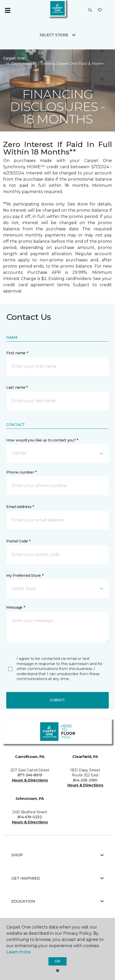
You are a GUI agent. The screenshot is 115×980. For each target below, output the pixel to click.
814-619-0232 (30, 817)
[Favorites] (100, 10)
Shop (58, 855)
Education (58, 901)
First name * (17, 353)
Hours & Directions (30, 780)
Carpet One (14, 58)
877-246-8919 (30, 775)
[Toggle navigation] (8, 10)
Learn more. (19, 952)
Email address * (20, 507)
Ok (57, 961)
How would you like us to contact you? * (42, 440)
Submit (58, 700)
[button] (90, 10)
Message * (16, 607)
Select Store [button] (54, 35)
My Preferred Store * (25, 576)
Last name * (17, 387)
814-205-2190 (85, 780)
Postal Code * (18, 541)
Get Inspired (58, 878)
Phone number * (21, 472)
